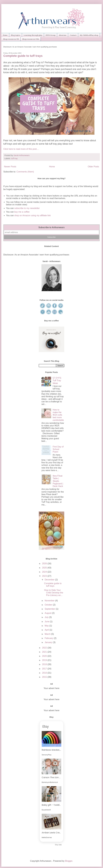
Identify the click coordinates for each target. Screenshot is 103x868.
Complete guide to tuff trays (23, 56)
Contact (73, 35)
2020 (45, 656)
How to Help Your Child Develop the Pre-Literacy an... (54, 593)
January (49, 642)
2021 (45, 652)
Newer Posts (10, 167)
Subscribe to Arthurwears (51, 227)
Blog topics (16, 35)
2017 (45, 669)
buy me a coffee (22, 212)
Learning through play (33, 35)
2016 (45, 673)
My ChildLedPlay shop (89, 35)
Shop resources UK (11, 39)
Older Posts (93, 167)
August (48, 613)
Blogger (69, 861)
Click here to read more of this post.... (21, 149)
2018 (45, 664)
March (48, 634)
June (47, 622)
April (47, 630)
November (50, 601)
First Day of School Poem (58, 449)
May (47, 626)
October (49, 605)
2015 (45, 677)
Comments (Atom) (25, 172)
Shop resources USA (31, 39)
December (50, 580)
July (47, 617)
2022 (45, 648)
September (50, 609)
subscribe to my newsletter (27, 208)
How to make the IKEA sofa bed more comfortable (58, 415)
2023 (45, 576)
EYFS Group (51, 35)
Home (5, 35)
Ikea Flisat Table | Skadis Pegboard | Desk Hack (58, 481)
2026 (45, 564)
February (49, 638)
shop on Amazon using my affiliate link (33, 215)
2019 (45, 660)
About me (63, 35)
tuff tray (14, 158)
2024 (45, 572)
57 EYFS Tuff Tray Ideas (57, 380)
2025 (45, 568)
